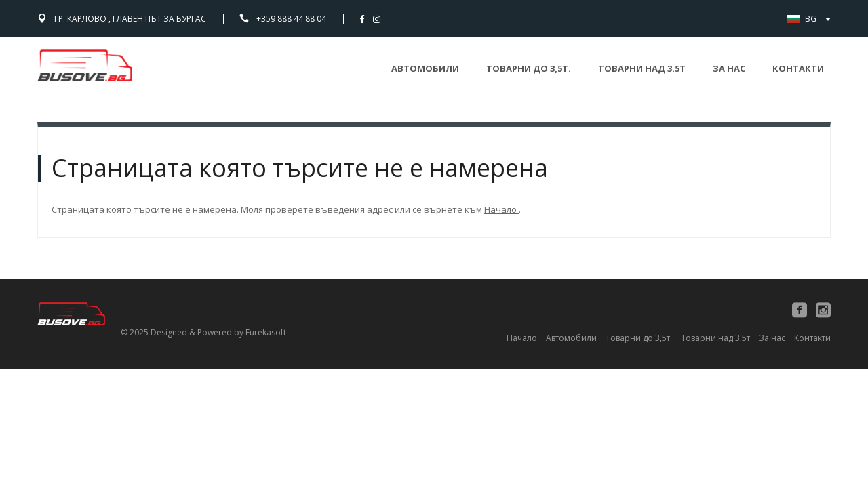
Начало (501, 209)
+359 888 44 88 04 (291, 19)
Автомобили (425, 68)
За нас (729, 68)
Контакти (798, 68)
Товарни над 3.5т (642, 68)
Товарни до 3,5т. (529, 68)
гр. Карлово (130, 19)
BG (817, 19)
